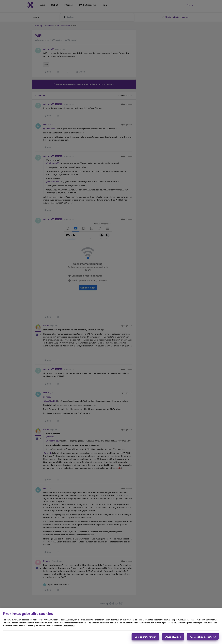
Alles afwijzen (173, 638)
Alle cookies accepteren (203, 638)
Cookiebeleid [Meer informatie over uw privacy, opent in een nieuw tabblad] (69, 627)
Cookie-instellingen (145, 638)
